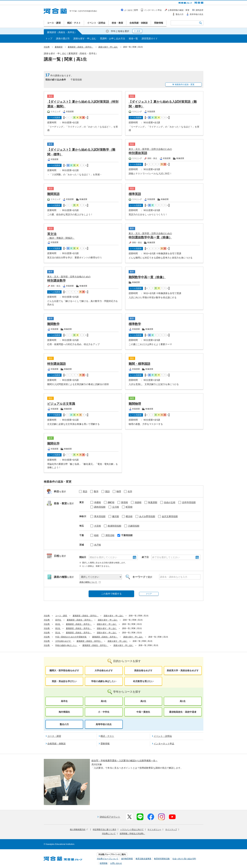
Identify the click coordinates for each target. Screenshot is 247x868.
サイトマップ (171, 830)
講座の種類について (90, 582)
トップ (49, 38)
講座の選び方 (63, 38)
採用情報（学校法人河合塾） (132, 834)
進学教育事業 (127, 859)
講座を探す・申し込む (85, 38)
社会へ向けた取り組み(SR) (184, 859)
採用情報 (104, 863)
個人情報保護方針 (79, 830)
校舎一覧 (133, 38)
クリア (149, 594)
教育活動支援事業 (143, 859)
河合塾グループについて (108, 859)
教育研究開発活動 (162, 859)
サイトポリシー (154, 830)
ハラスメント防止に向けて (132, 830)
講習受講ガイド (150, 38)
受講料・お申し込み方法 (113, 38)
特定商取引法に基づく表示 (105, 830)
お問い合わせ (116, 863)
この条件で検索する (111, 594)
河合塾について (109, 834)
